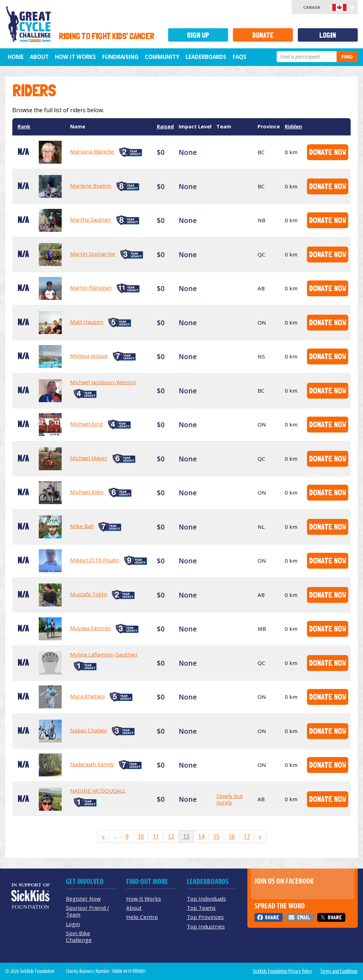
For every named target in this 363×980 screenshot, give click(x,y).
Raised (165, 126)
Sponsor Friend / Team (88, 911)
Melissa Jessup (89, 356)
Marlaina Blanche (92, 151)
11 (156, 836)
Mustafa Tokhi (88, 594)
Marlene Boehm (91, 186)
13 (186, 836)
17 (247, 836)
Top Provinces (205, 917)
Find (347, 57)
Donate (263, 35)
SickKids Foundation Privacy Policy (282, 971)
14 (201, 836)
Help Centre (142, 917)
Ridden (293, 126)
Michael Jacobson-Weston (103, 382)
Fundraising (120, 57)
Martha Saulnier (91, 219)
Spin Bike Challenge (79, 936)
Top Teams (201, 908)
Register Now (83, 899)
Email (303, 917)
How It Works (75, 57)
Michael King (87, 424)
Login (328, 35)
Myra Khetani (87, 696)
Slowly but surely (230, 799)
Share (272, 917)
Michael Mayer (89, 458)
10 (141, 836)
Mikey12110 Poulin (95, 560)
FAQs (239, 57)
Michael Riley (87, 492)
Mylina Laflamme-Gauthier (104, 654)
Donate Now (328, 152)
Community (162, 57)
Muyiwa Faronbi (90, 628)
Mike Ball (82, 526)
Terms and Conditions (339, 971)
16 (232, 836)
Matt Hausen (87, 322)
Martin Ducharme (93, 254)
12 (171, 836)
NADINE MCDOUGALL (98, 791)
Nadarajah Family (92, 764)
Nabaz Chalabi (88, 730)
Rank (24, 126)
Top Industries (206, 926)
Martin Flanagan (91, 288)
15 (216, 836)
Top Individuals (206, 899)
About (39, 57)
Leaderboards (206, 57)
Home (16, 57)
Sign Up (198, 35)
